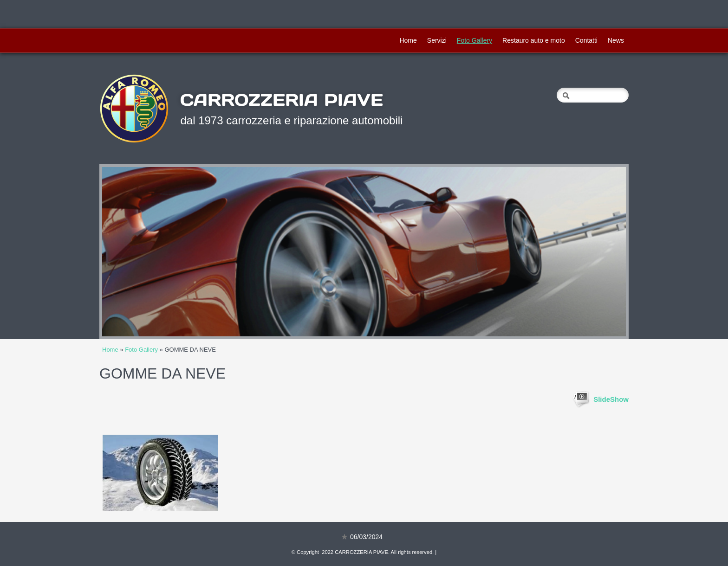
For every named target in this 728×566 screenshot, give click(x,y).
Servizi (437, 40)
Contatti (586, 40)
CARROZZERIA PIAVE (282, 100)
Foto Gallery (474, 40)
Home (408, 40)
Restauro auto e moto (534, 40)
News (616, 40)
